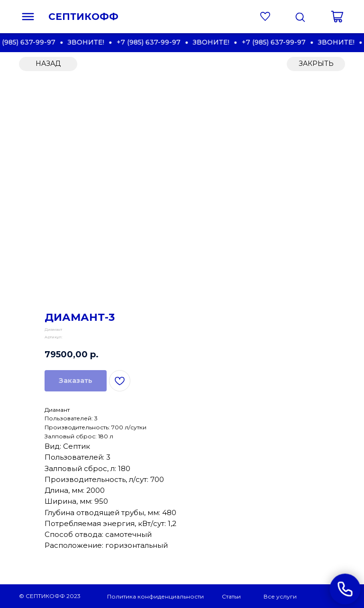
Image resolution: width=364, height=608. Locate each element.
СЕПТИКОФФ (83, 17)
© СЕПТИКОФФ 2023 (50, 596)
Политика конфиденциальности (155, 596)
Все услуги (280, 596)
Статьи (231, 596)
